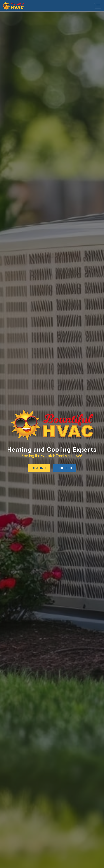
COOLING (65, 468)
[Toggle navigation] (98, 6)
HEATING (39, 468)
